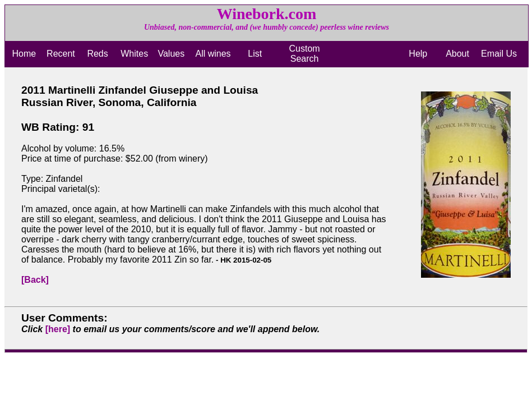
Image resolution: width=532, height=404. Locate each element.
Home (24, 54)
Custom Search (305, 54)
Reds (97, 54)
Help (418, 54)
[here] (58, 329)
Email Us (499, 54)
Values (171, 54)
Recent (61, 54)
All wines (213, 54)
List (255, 54)
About (457, 54)
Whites (134, 54)
